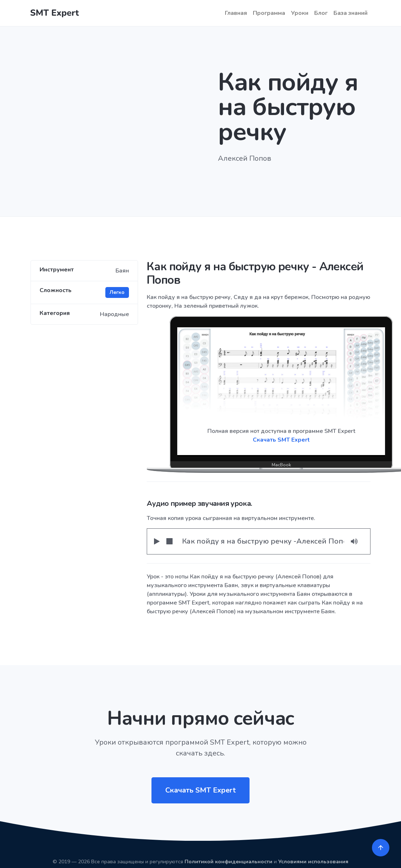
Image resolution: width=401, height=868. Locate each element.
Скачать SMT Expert (281, 440)
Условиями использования (313, 862)
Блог (321, 13)
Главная (236, 13)
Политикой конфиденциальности (228, 862)
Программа (269, 13)
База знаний (351, 13)
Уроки (300, 13)
